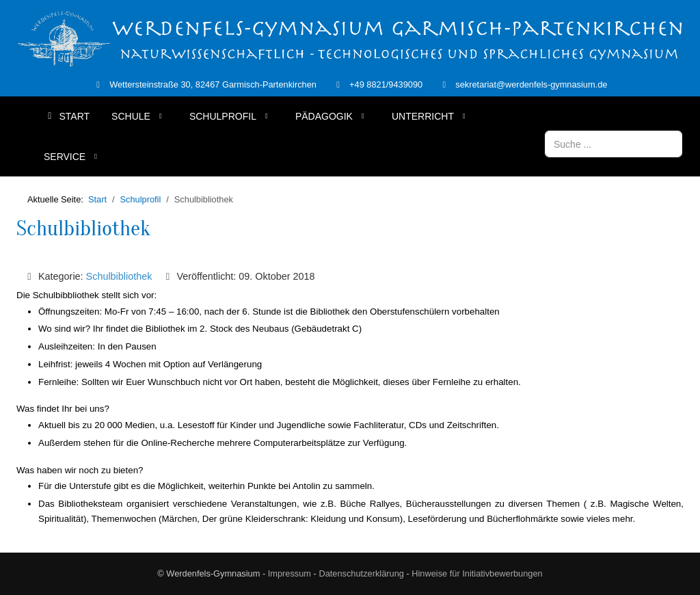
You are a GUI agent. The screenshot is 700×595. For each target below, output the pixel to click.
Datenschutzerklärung (361, 573)
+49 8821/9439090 (386, 84)
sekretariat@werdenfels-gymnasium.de (531, 84)
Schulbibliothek (83, 228)
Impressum (290, 573)
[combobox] (614, 144)
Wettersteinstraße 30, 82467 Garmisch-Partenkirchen (213, 84)
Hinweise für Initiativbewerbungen (477, 573)
